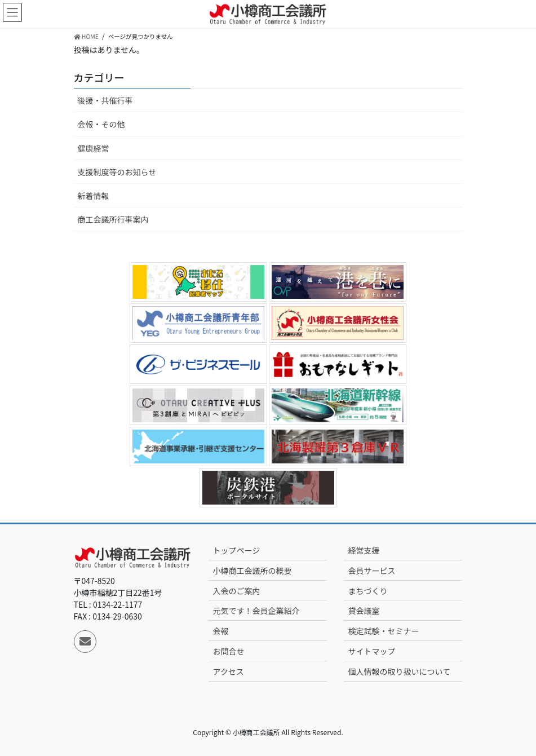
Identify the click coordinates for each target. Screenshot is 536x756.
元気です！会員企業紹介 (256, 611)
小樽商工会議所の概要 (252, 571)
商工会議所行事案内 (113, 219)
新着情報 (94, 196)
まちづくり (367, 591)
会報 (220, 631)
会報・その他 (101, 124)
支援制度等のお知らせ (117, 172)
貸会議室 (364, 611)
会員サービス (371, 571)
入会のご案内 (236, 591)
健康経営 (94, 148)
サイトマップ (371, 651)
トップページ (236, 550)
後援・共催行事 (105, 100)
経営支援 (364, 550)
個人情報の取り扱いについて (399, 671)
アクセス (228, 671)
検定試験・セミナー (383, 631)
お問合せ (228, 651)
